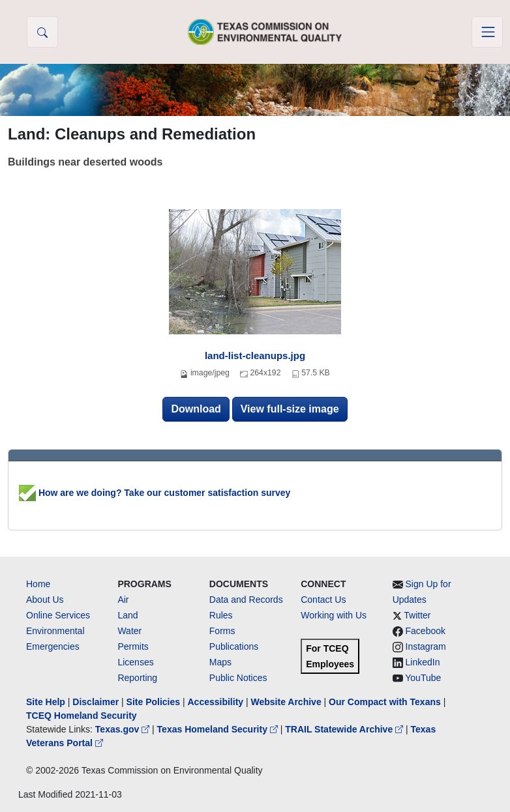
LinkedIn (423, 662)
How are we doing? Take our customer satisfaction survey (155, 493)
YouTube (423, 678)
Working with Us (334, 615)
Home (38, 584)
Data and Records (246, 600)
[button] (42, 32)
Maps (220, 662)
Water (129, 631)
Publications (234, 646)
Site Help (46, 702)
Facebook (426, 631)
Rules (221, 615)
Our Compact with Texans (385, 702)
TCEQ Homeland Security (82, 716)
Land (127, 615)
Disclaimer (96, 702)
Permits (133, 646)
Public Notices (238, 678)
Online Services (58, 615)
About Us (45, 600)
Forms (222, 631)
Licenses (135, 662)
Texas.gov (124, 729)
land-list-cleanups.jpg (255, 355)
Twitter (417, 615)
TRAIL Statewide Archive (345, 729)
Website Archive (286, 702)
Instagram (426, 646)
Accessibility (217, 702)
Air (123, 600)
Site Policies (153, 702)
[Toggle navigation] (487, 32)
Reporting (137, 678)
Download (196, 409)
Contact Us (323, 600)
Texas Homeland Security (219, 729)
